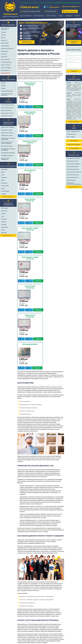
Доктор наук (4, 54)
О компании (69, 16)
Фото (22, 97)
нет (30, 275)
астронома (4, 222)
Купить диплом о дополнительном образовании (74, 185)
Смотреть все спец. (8, 235)
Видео (30, 97)
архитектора (4, 219)
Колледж (3, 86)
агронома (3, 214)
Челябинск (4, 194)
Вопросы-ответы (51, 16)
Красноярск (4, 178)
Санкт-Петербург (5, 191)
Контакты (77, 16)
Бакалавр (3, 35)
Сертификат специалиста (7, 156)
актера (3, 216)
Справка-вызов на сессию (7, 113)
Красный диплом (5, 46)
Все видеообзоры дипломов (74, 42)
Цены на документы (25, 16)
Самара (3, 188)
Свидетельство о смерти (7, 135)
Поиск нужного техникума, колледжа (31, 11)
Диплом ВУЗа (4, 57)
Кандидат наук (5, 51)
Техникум (3, 83)
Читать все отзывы (74, 123)
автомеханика (4, 208)
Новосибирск (4, 183)
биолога (3, 230)
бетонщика (4, 225)
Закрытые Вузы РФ (6, 73)
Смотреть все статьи (74, 188)
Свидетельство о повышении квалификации (8, 139)
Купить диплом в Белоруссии (74, 165)
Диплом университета (6, 62)
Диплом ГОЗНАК (5, 43)
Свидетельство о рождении (8, 127)
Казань (3, 175)
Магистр (3, 38)
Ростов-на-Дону (5, 186)
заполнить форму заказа (33, 600)
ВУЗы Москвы (74, 142)
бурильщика (4, 233)
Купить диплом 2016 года (73, 176)
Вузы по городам (71, 138)
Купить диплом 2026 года (73, 171)
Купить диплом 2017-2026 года (74, 173)
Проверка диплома (71, 182)
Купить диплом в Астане (72, 162)
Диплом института (5, 59)
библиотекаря (4, 227)
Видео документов (5, 70)
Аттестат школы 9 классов (7, 108)
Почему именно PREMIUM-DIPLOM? (58, 632)
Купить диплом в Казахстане (73, 160)
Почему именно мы (71, 135)
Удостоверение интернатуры (8, 153)
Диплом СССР (4, 40)
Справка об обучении (6, 110)
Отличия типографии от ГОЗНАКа (74, 627)
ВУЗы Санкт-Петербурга (74, 146)
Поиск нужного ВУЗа (52, 11)
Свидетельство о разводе (7, 133)
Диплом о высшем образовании (5, 29)
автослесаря (4, 211)
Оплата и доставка (38, 16)
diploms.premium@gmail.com (71, 7)
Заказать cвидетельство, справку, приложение (7, 143)
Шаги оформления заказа (59, 627)
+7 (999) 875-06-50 (29, 7)
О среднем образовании (7, 91)
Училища (3, 88)
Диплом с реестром (6, 65)
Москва (3, 180)
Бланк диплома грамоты (7, 146)
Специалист (4, 32)
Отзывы (60, 16)
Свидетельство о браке (7, 130)
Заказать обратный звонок (73, 133)
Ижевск (3, 172)
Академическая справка (7, 116)
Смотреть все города (8, 197)
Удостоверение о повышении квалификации (8, 149)
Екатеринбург (4, 169)
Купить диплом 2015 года (73, 179)
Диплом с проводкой (6, 68)
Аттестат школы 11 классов (7, 105)
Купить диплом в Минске (73, 168)
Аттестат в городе (74, 150)
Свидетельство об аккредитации (5, 159)
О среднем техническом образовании (7, 94)
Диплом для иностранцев (7, 49)
